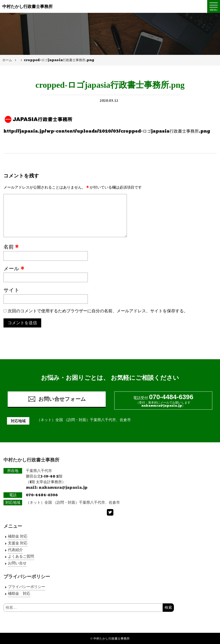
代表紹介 (15, 550)
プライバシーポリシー (27, 587)
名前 (11, 247)
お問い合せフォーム (57, 399)
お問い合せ (17, 563)
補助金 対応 (18, 536)
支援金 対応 (18, 543)
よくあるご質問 (21, 557)
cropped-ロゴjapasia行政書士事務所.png (59, 60)
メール (14, 269)
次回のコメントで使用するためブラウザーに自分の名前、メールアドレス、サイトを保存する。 (98, 311)
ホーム (7, 60)
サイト (12, 290)
